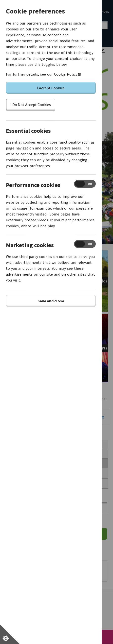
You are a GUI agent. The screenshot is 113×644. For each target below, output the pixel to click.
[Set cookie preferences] (10, 634)
